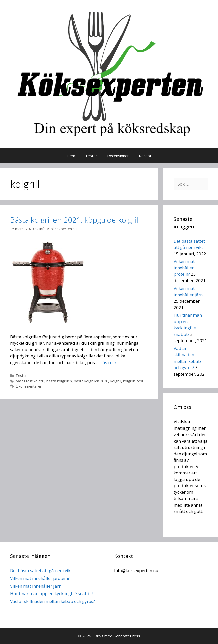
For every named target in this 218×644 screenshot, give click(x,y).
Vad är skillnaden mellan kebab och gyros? (52, 601)
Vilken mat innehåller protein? (184, 268)
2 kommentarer (29, 386)
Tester (91, 156)
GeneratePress (127, 636)
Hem (71, 156)
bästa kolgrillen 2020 (91, 381)
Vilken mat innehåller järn (36, 586)
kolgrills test (133, 381)
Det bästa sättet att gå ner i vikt (41, 571)
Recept (145, 156)
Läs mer (108, 362)
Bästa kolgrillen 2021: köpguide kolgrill (75, 220)
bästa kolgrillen (59, 381)
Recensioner (118, 156)
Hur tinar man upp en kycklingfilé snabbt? (52, 593)
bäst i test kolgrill (30, 381)
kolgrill (116, 381)
